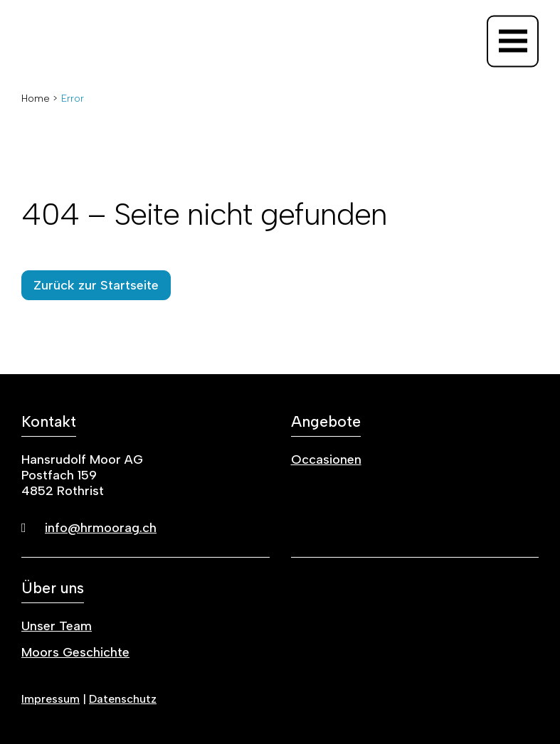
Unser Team (57, 626)
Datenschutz (123, 699)
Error (73, 99)
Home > (39, 99)
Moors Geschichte (75, 652)
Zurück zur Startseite (96, 285)
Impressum (51, 699)
